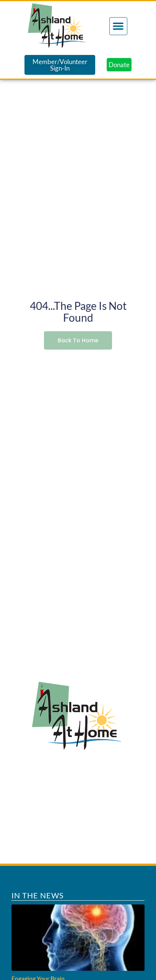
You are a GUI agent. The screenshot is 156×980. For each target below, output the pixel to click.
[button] (118, 26)
